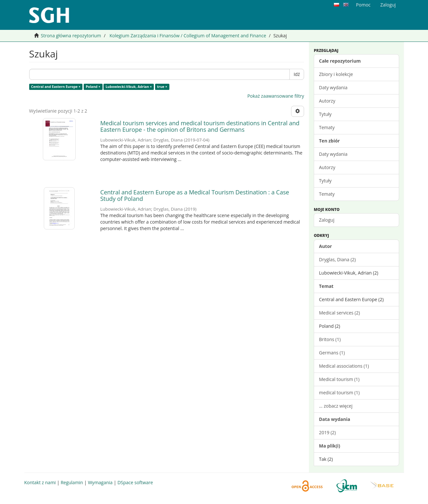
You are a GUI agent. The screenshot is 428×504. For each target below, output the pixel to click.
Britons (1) (330, 339)
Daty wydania (333, 87)
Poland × (93, 87)
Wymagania (100, 482)
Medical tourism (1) (339, 379)
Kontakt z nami (40, 482)
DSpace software (135, 482)
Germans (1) (332, 353)
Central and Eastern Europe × (56, 87)
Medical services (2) (339, 313)
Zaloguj (327, 220)
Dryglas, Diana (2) (337, 259)
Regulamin (72, 482)
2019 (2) (327, 432)
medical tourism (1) (339, 393)
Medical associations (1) (344, 366)
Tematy (327, 127)
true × (162, 87)
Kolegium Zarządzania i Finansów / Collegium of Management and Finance (188, 36)
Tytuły (325, 114)
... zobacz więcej (336, 406)
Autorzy (327, 101)
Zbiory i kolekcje (336, 74)
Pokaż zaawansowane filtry (276, 96)
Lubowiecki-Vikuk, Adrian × (128, 87)
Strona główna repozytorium (71, 36)
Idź (297, 74)
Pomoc (363, 5)
